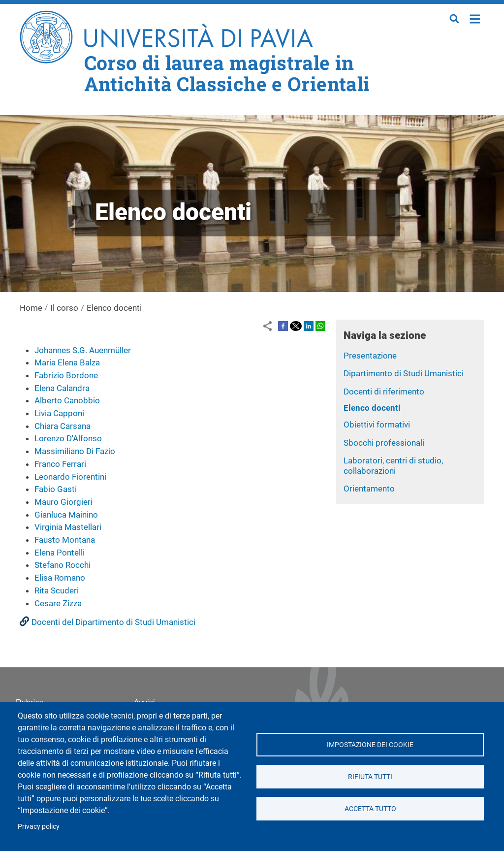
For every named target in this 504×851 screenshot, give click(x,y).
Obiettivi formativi (377, 425)
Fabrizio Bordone (66, 375)
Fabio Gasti (56, 489)
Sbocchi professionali (384, 443)
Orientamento (369, 489)
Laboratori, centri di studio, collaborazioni (393, 466)
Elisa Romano (60, 578)
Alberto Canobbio (67, 400)
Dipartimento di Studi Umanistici (404, 373)
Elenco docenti (372, 408)
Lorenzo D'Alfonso (68, 438)
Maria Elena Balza (67, 362)
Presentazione (370, 356)
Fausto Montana (65, 540)
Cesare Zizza (58, 603)
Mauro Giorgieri (63, 502)
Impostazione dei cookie (370, 745)
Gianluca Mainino (66, 515)
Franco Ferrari (60, 464)
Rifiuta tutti (370, 777)
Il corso (64, 308)
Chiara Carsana (63, 426)
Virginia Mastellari (68, 527)
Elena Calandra (62, 388)
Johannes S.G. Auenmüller (83, 350)
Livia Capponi (59, 413)
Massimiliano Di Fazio (75, 451)
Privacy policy (39, 826)
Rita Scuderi (57, 590)
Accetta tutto (370, 809)
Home (475, 18)
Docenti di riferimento (384, 392)
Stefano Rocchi (63, 565)
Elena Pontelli (60, 553)
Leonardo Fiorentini (70, 477)
